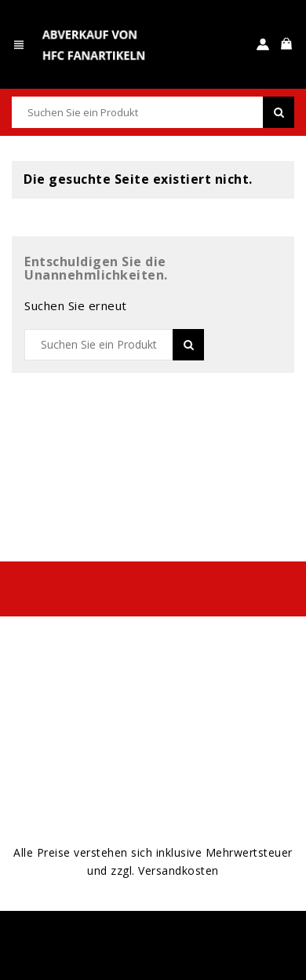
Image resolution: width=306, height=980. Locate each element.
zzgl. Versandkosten (165, 870)
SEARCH (279, 112)
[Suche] (153, 112)
